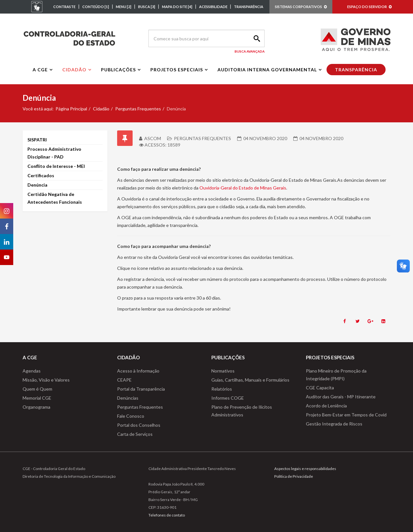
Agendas (32, 371)
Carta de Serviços (135, 434)
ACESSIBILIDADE (214, 7)
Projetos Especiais (177, 70)
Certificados (41, 175)
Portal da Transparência (141, 389)
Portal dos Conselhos (139, 425)
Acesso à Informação (138, 371)
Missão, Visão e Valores (46, 380)
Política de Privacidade (294, 476)
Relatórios (222, 389)
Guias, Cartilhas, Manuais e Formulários (250, 380)
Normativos (223, 371)
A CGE (40, 70)
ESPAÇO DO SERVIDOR (369, 7)
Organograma (36, 407)
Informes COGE (228, 398)
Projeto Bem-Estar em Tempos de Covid (346, 415)
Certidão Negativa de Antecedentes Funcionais (55, 198)
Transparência (356, 70)
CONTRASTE (64, 7)
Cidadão (74, 70)
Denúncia (37, 185)
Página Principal (71, 109)
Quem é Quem (37, 389)
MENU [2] (124, 7)
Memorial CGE (37, 398)
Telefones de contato (167, 515)
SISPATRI (37, 140)
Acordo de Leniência (326, 406)
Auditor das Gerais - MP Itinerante (341, 397)
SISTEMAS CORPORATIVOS (301, 7)
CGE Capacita (320, 388)
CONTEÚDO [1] (96, 7)
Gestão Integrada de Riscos (334, 424)
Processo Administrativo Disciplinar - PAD (54, 153)
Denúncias (128, 398)
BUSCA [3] (147, 7)
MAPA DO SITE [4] (177, 7)
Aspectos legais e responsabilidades (305, 469)
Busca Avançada (250, 51)
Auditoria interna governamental (267, 70)
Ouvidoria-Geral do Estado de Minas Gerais (243, 188)
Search (256, 38)
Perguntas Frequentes (138, 109)
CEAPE (124, 380)
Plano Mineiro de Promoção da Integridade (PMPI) (336, 375)
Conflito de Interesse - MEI (56, 166)
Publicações (118, 70)
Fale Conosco (131, 416)
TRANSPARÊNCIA (249, 7)
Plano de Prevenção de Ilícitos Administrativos (242, 411)
